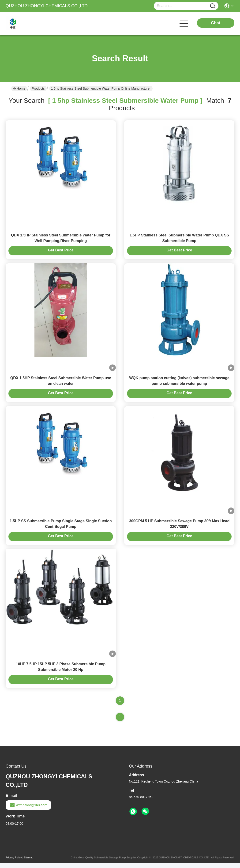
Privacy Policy (14, 862)
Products (38, 88)
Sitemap (28, 862)
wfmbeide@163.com (28, 810)
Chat (216, 23)
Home (19, 88)
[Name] (213, 6)
